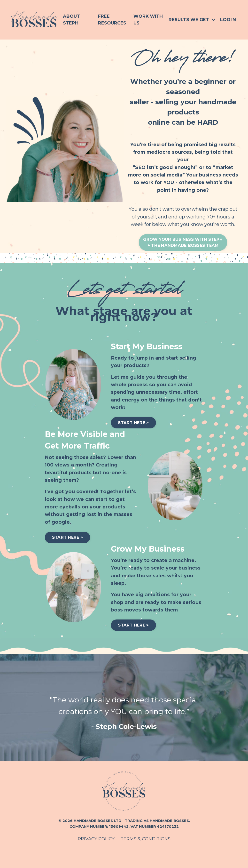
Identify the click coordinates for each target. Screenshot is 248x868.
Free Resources (112, 20)
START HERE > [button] (136, 435)
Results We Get (192, 20)
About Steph (71, 20)
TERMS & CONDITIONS (146, 856)
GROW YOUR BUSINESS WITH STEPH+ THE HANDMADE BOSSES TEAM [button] (183, 253)
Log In (228, 20)
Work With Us (148, 20)
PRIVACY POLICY (96, 856)
